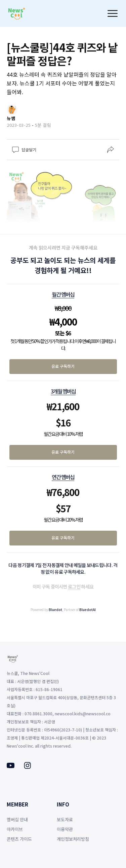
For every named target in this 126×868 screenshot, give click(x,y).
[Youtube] (11, 766)
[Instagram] (27, 767)
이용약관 (65, 829)
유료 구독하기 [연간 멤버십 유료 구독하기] (63, 538)
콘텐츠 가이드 (19, 839)
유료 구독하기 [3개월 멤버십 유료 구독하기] (63, 452)
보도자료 (65, 819)
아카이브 (15, 829)
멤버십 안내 (17, 819)
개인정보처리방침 (73, 839)
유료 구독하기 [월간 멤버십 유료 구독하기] (63, 366)
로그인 (74, 587)
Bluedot (55, 610)
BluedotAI (88, 610)
